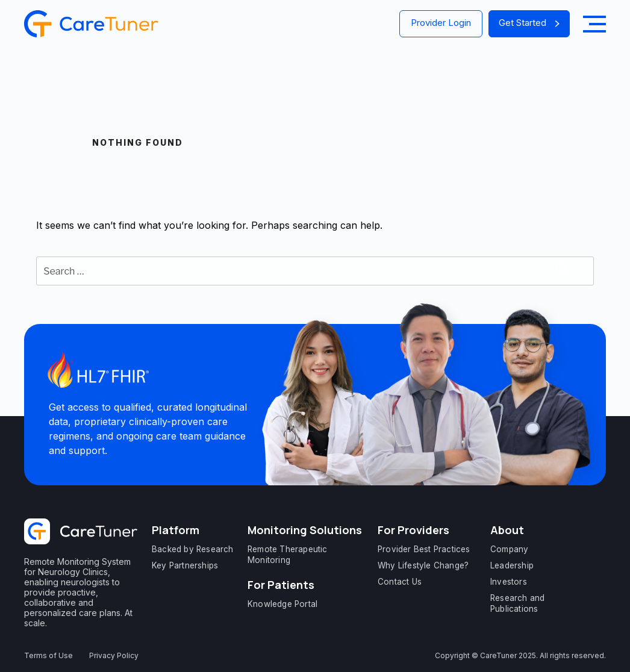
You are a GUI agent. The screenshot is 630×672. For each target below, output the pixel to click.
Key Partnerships (185, 565)
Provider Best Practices (424, 549)
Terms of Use (48, 655)
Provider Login (441, 23)
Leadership (512, 565)
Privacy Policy (114, 655)
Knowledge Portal (282, 604)
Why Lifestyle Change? (423, 565)
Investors (509, 582)
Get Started (529, 23)
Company (509, 549)
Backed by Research (193, 549)
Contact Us (400, 582)
